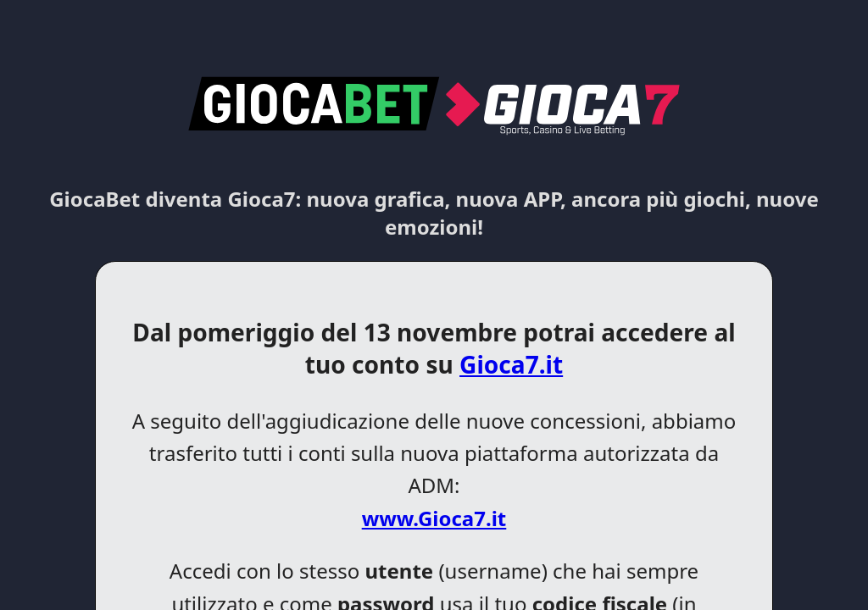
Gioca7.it (511, 364)
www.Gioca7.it (434, 518)
